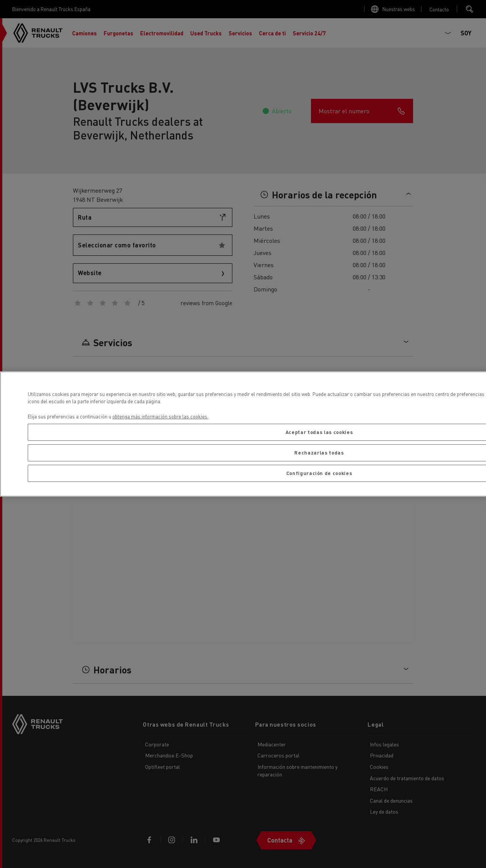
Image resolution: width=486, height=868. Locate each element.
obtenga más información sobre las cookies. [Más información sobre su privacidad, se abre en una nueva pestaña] (160, 416)
